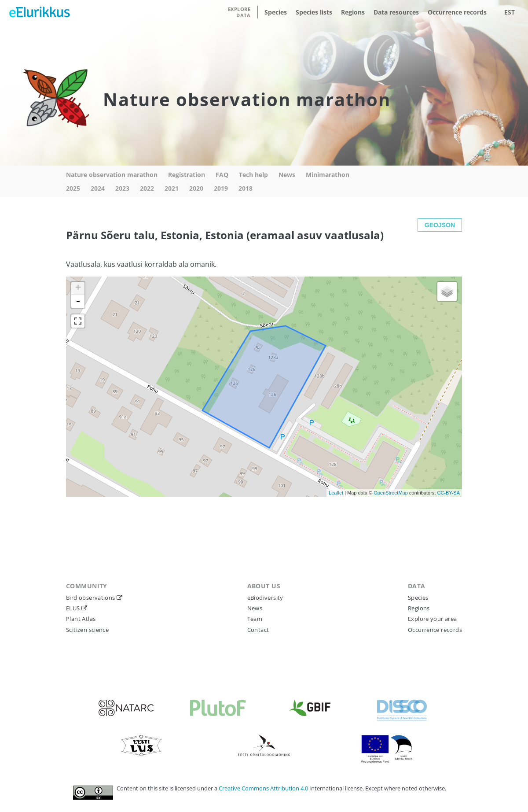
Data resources (396, 12)
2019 (221, 188)
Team (255, 619)
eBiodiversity (265, 598)
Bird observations (91, 598)
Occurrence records (457, 12)
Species (276, 12)
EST (510, 12)
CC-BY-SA (448, 493)
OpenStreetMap (391, 493)
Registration (187, 175)
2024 (98, 188)
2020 (196, 188)
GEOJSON (440, 225)
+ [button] (78, 288)
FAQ (222, 175)
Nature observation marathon (112, 175)
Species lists (314, 12)
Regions (353, 12)
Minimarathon (328, 175)
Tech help (253, 175)
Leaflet (336, 493)
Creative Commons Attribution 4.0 (264, 788)
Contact (258, 630)
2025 (73, 188)
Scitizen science (87, 630)
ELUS (74, 608)
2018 (246, 188)
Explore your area (433, 619)
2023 (122, 188)
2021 (172, 188)
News (287, 175)
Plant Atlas (81, 619)
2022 (147, 188)
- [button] (78, 302)
